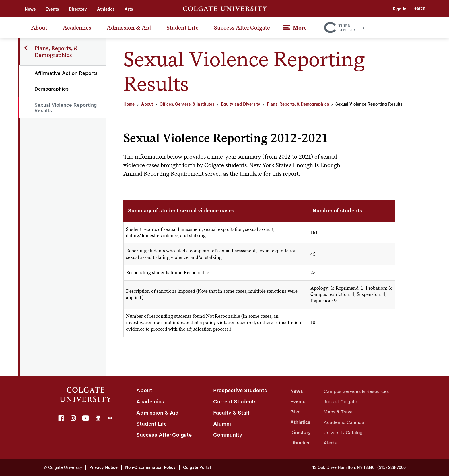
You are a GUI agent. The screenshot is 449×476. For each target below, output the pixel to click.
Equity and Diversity (241, 104)
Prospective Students (240, 390)
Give (295, 412)
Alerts (330, 443)
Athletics (106, 9)
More (300, 28)
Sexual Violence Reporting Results (66, 108)
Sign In (387, 9)
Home (129, 104)
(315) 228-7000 (391, 467)
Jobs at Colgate (340, 402)
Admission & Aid (129, 28)
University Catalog (343, 433)
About (39, 28)
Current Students (235, 402)
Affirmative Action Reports (66, 73)
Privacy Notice (103, 467)
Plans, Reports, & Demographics (298, 104)
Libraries (300, 443)
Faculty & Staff (231, 413)
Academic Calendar (345, 422)
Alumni (222, 424)
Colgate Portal (197, 467)
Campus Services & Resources (356, 391)
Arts (129, 9)
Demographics (52, 89)
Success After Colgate (242, 28)
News (30, 9)
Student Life (182, 28)
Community (228, 435)
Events (52, 9)
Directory (78, 9)
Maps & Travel (339, 412)
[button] (414, 9)
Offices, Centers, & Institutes (187, 104)
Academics (77, 28)
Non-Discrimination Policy (150, 467)
